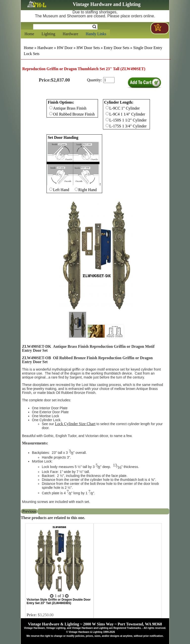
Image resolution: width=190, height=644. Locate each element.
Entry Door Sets (116, 48)
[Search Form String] (65, 27)
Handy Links (96, 34)
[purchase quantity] (109, 80)
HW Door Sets (88, 48)
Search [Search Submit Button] (94, 27)
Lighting (48, 34)
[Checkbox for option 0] (51, 108)
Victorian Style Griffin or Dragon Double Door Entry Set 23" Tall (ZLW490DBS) (59, 601)
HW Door (65, 48)
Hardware (70, 34)
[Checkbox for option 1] (107, 108)
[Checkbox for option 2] (51, 189)
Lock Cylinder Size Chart (75, 424)
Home (29, 34)
